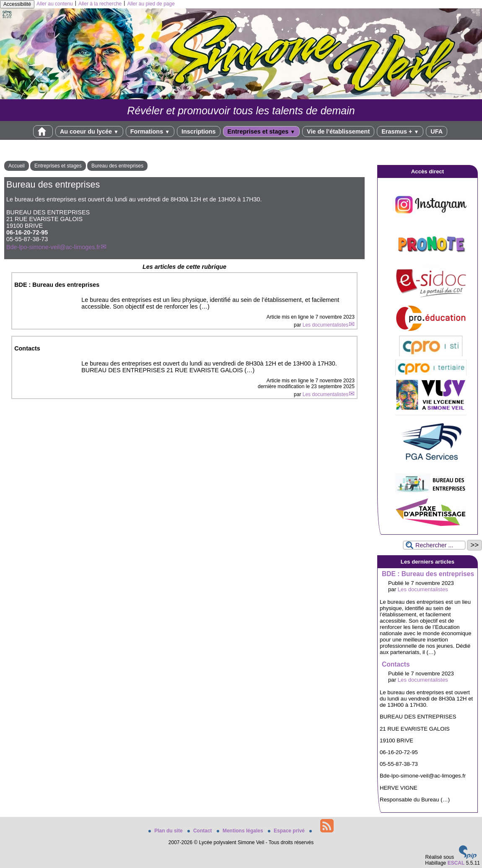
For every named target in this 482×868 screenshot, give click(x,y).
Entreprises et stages (261, 131)
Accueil (17, 166)
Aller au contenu (55, 4)
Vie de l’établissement (338, 131)
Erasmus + (400, 131)
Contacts (396, 664)
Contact (200, 831)
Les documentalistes (325, 325)
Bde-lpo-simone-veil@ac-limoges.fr (53, 247)
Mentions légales (241, 831)
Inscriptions (199, 131)
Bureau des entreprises (117, 166)
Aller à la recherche (100, 4)
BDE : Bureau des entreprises (428, 574)
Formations (150, 131)
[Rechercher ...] (434, 545)
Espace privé (287, 831)
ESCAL (456, 863)
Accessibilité (17, 4)
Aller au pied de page (151, 4)
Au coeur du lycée (89, 131)
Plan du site (166, 831)
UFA (437, 131)
